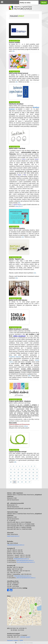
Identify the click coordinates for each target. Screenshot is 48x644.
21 (22, 472)
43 (15, 482)
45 (22, 482)
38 (26, 479)
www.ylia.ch (19, 206)
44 (18, 482)
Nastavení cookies (13, 640)
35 (15, 479)
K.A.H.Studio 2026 (22, 643)
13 (22, 469)
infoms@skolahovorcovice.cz (23, 576)
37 (22, 479)
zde (13, 51)
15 (29, 469)
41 (37, 479)
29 (22, 476)
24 (33, 472)
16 (33, 469)
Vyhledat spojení (25, 637)
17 (37, 469)
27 (15, 476)
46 (26, 482)
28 (18, 476)
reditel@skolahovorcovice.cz (16, 545)
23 (29, 472)
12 (18, 469)
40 (33, 479)
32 (33, 476)
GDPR (21, 640)
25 (37, 472)
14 (26, 469)
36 (18, 479)
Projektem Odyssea (15, 357)
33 (37, 476)
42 (11, 482)
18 (11, 472)
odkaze (26, 426)
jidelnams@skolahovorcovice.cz (26, 578)
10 (11, 469)
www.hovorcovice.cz (13, 536)
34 (11, 479)
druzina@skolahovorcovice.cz (26, 562)
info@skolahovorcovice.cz (21, 559)
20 (18, 472)
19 (15, 472)
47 (29, 482)
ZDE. (19, 203)
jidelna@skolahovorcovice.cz (25, 560)
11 (15, 469)
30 (26, 476)
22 (26, 472)
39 (29, 479)
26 (11, 476)
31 (29, 476)
